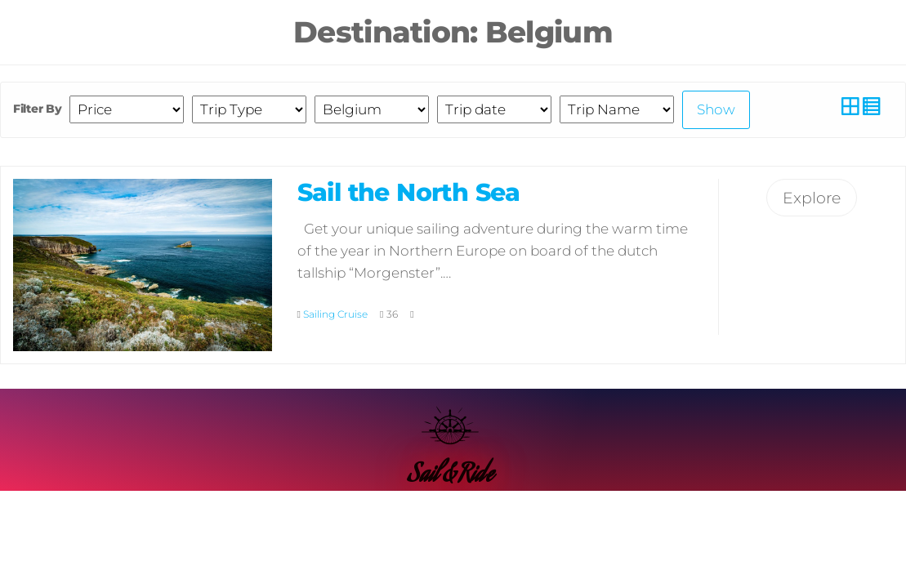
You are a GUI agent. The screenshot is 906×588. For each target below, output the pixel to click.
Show (716, 109)
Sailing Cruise (335, 314)
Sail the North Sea (409, 192)
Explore (812, 198)
